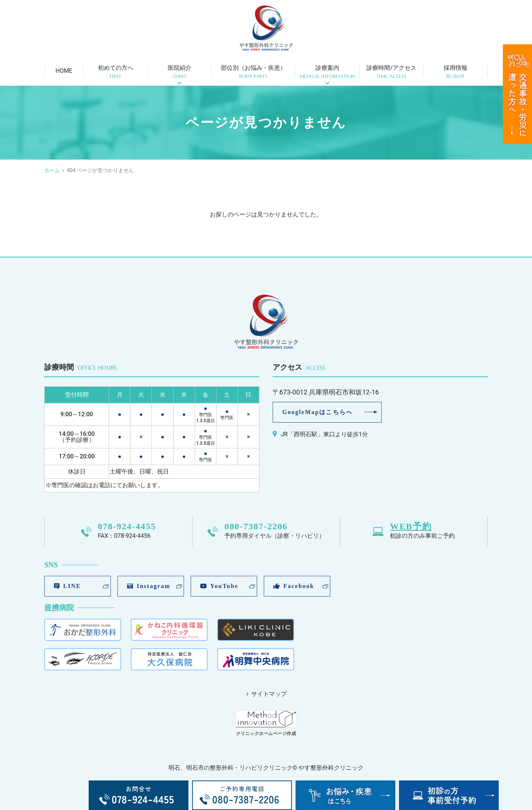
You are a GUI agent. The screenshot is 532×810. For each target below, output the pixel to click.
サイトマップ (269, 694)
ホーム (52, 170)
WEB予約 (411, 526)
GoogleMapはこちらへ (318, 412)
